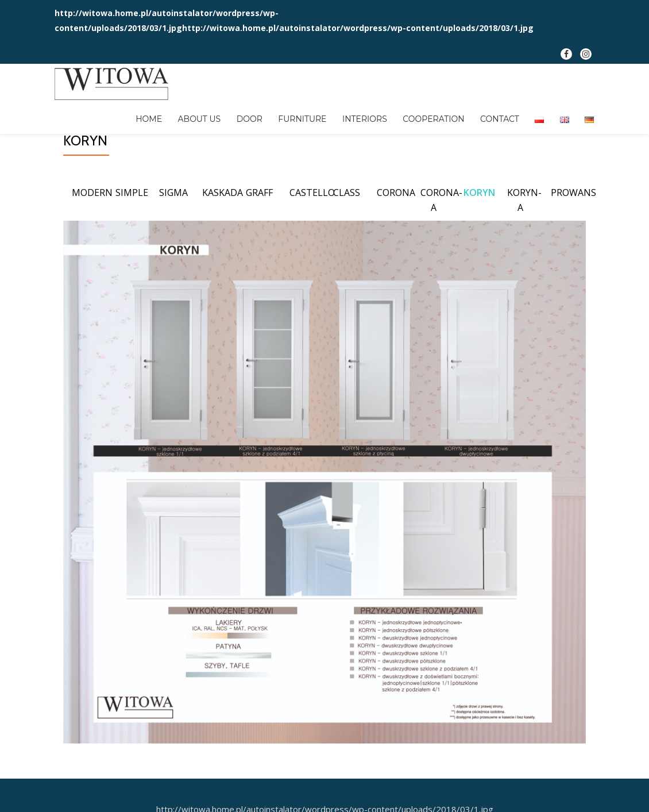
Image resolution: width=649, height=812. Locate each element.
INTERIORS (327, 112)
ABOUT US (175, 112)
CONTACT (453, 112)
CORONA (396, 238)
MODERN (92, 238)
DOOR (220, 112)
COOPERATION (391, 112)
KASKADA (223, 238)
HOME (129, 112)
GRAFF (259, 238)
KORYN (479, 238)
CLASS (347, 238)
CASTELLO (312, 238)
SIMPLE (132, 238)
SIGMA (173, 238)
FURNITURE (269, 112)
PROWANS (573, 238)
